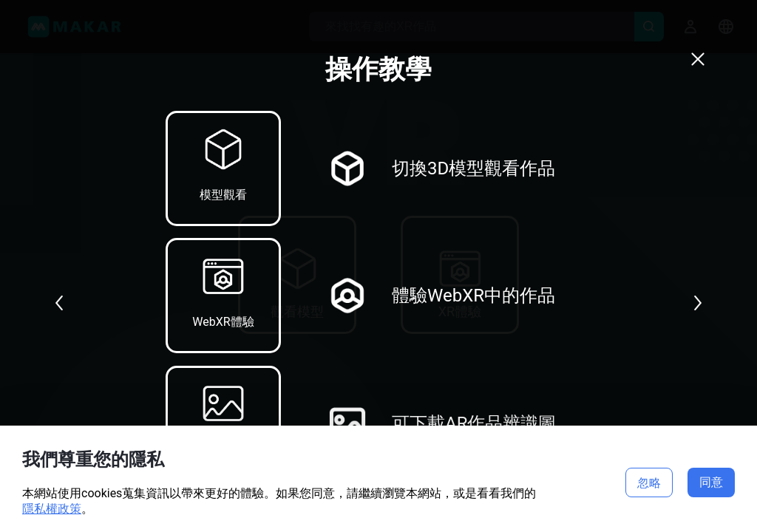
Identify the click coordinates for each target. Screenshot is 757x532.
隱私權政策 (52, 509)
